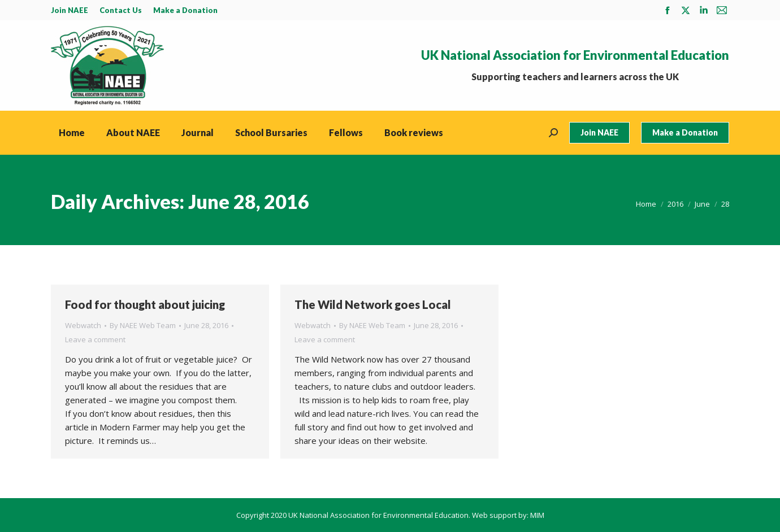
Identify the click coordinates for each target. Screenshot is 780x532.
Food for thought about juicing (145, 304)
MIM (537, 515)
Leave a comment (95, 339)
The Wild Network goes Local (373, 304)
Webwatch (83, 325)
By (143, 325)
